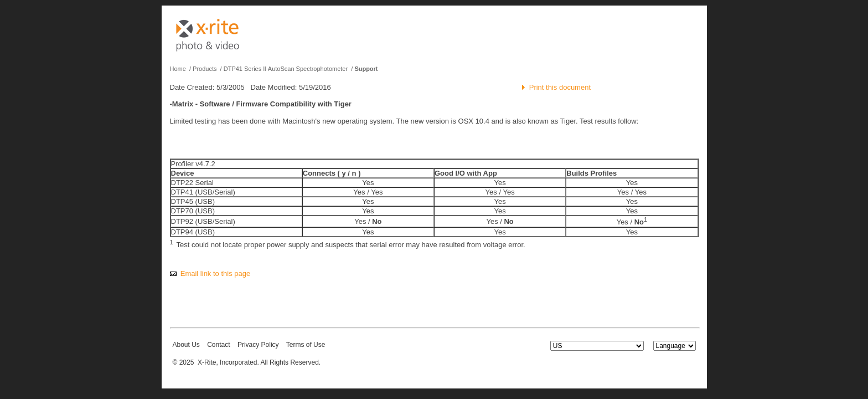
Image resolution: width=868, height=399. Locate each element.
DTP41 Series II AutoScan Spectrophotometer (286, 69)
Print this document (560, 87)
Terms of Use (306, 345)
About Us (186, 345)
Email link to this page (215, 273)
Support (366, 69)
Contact (218, 345)
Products (205, 69)
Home (178, 69)
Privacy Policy (258, 345)
